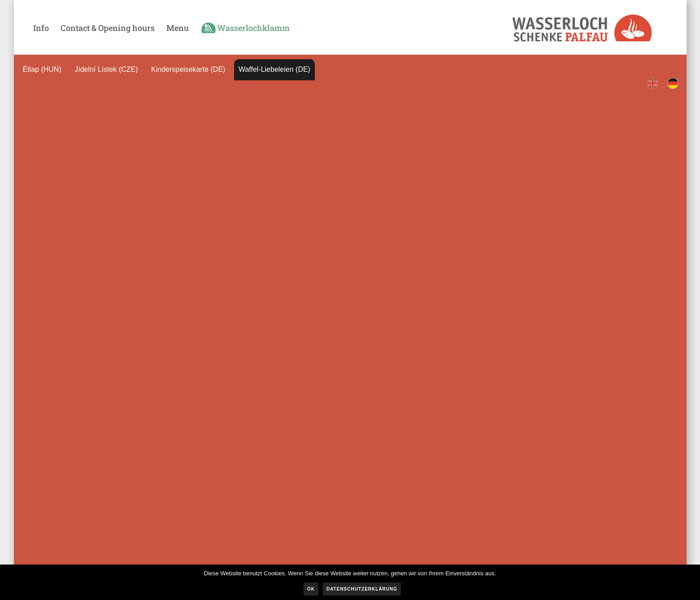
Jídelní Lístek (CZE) (106, 69)
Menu (178, 28)
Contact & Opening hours (108, 28)
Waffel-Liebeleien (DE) (274, 69)
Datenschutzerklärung (362, 589)
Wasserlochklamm (253, 28)
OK (311, 589)
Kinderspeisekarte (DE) (188, 69)
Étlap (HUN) (42, 69)
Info (41, 28)
